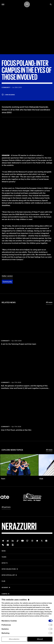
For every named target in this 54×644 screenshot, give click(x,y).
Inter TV (5, 563)
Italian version (7, 276)
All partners (6, 507)
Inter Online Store (9, 569)
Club (3, 581)
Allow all (40, 639)
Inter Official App (8, 575)
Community (7, 282)
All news (49, 302)
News (4, 551)
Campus (4, 594)
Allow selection (14, 639)
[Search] (51, 4)
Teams (4, 557)
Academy (5, 588)
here (42, 612)
